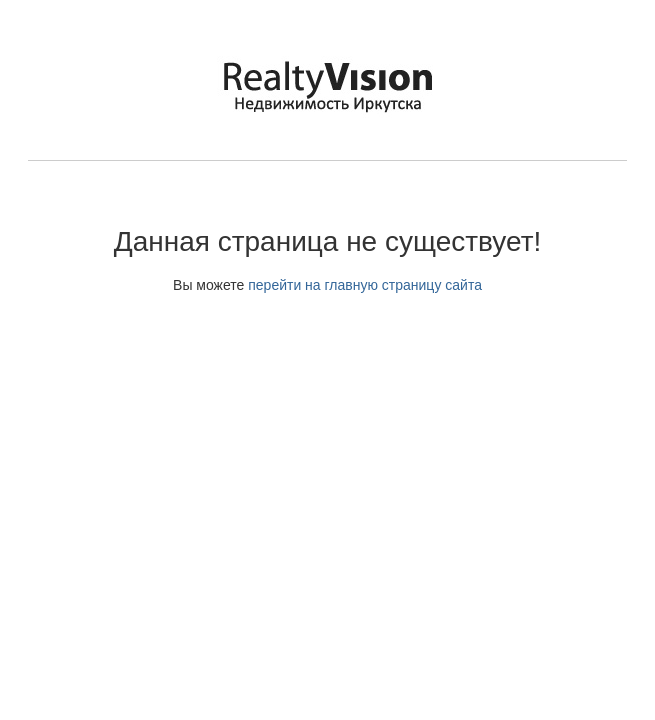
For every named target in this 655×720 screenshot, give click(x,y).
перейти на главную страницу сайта (365, 285)
